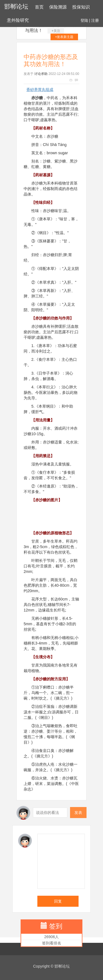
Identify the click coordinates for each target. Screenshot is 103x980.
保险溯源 (58, 7)
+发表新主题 (64, 37)
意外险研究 (18, 20)
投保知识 (81, 7)
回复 (58, 901)
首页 (39, 7)
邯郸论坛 (16, 6)
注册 (95, 20)
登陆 (84, 20)
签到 (56, 926)
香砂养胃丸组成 (40, 90)
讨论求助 (41, 74)
